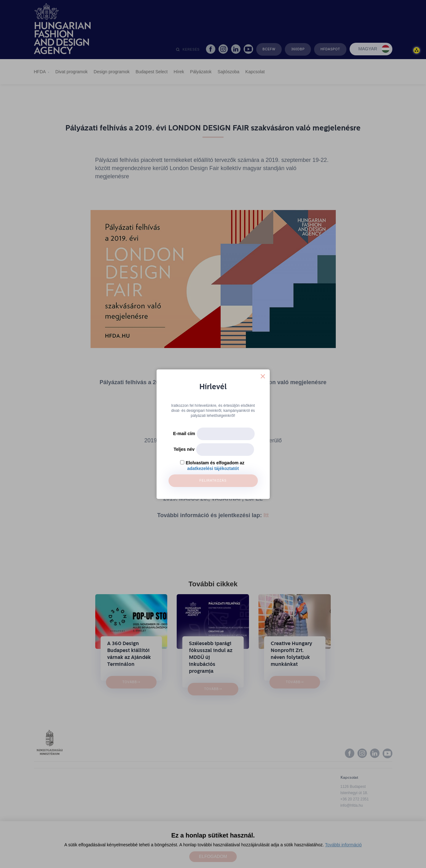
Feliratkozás (213, 481)
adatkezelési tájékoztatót (213, 468)
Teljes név (184, 449)
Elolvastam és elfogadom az (215, 463)
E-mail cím (184, 434)
